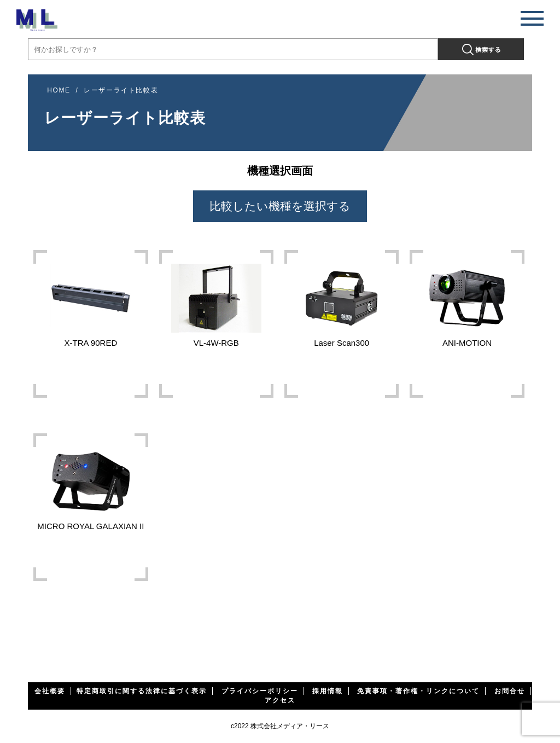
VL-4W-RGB (216, 300)
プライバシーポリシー (260, 691)
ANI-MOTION (467, 300)
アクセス (280, 700)
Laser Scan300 (342, 300)
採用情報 (328, 691)
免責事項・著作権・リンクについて (418, 691)
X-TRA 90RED (91, 300)
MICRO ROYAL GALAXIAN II (91, 483)
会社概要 (50, 691)
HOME (59, 90)
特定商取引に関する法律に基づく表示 (142, 691)
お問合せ (510, 691)
